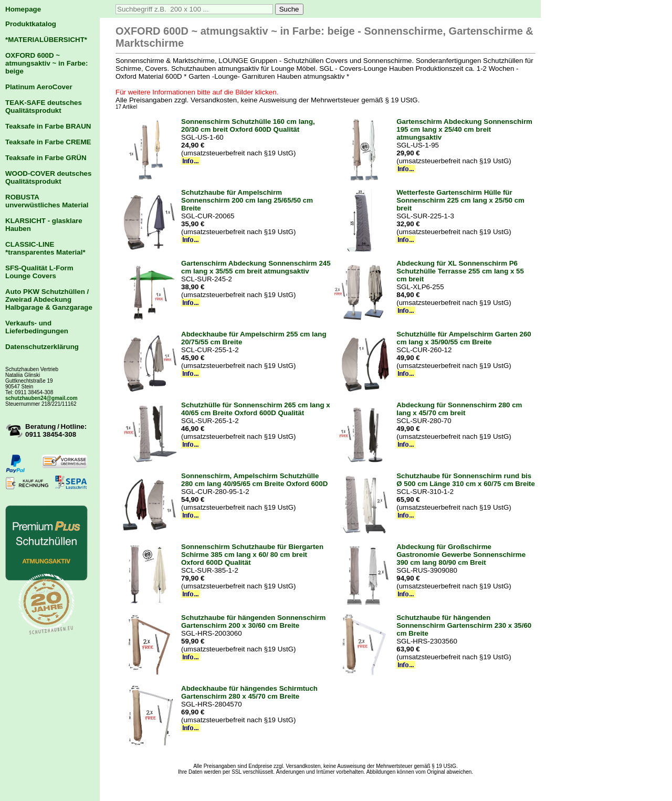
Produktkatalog (31, 24)
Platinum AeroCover (39, 87)
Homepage (23, 9)
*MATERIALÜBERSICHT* (46, 40)
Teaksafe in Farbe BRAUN (48, 126)
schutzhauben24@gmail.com (41, 398)
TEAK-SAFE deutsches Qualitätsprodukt (44, 107)
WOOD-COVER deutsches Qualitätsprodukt (48, 177)
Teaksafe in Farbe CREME (48, 142)
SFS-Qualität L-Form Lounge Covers (39, 272)
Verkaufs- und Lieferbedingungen (37, 327)
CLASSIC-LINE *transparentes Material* (45, 248)
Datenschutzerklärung (42, 347)
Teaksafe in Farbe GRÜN (46, 158)
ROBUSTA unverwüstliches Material (47, 201)
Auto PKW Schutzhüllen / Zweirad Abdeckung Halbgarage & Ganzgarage (49, 299)
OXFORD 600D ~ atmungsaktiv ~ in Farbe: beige (46, 63)
